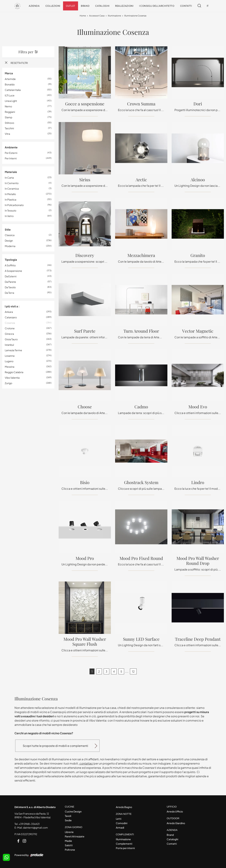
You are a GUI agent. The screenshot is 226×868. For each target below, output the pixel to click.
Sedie (68, 820)
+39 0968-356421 (29, 824)
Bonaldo (10, 84)
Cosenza (10, 323)
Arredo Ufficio (175, 811)
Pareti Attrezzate (75, 836)
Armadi (120, 828)
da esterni (11, 276)
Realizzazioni (124, 6)
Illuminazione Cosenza (135, 16)
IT (208, 6)
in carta (9, 178)
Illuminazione (114, 16)
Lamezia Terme (13, 350)
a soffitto (10, 265)
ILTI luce (10, 95)
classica (10, 235)
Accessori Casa (97, 16)
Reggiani (10, 112)
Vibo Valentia (12, 378)
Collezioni (53, 6)
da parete (10, 282)
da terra (9, 293)
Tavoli (68, 816)
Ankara (9, 312)
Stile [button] (8, 229)
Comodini (122, 823)
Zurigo (8, 383)
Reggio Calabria (14, 372)
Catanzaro (11, 317)
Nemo (8, 106)
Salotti (69, 845)
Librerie (69, 832)
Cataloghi (102, 6)
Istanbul (9, 345)
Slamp (8, 117)
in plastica (11, 199)
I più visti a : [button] (12, 306)
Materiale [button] (11, 172)
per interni (11, 158)
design (9, 241)
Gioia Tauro (11, 339)
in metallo (10, 194)
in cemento (12, 183)
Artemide (10, 79)
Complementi (124, 844)
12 (133, 672)
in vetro (9, 216)
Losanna (10, 356)
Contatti (186, 6)
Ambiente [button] (11, 147)
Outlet (71, 6)
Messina (10, 367)
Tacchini (9, 128)
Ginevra (9, 334)
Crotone (10, 328)
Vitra (7, 134)
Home (83, 16)
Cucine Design (73, 811)
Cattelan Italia (13, 90)
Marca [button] (9, 73)
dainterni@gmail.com (35, 828)
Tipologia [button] (11, 260)
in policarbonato (14, 205)
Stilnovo (9, 123)
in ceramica (12, 189)
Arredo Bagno (124, 807)
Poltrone (70, 850)
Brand (85, 6)
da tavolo (10, 287)
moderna (10, 246)
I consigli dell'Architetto (157, 6)
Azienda (34, 6)
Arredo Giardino (176, 823)
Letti (119, 819)
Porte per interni (125, 848)
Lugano (9, 361)
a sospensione (13, 271)
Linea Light (11, 101)
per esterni (11, 153)
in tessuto (11, 210)
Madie (68, 841)
